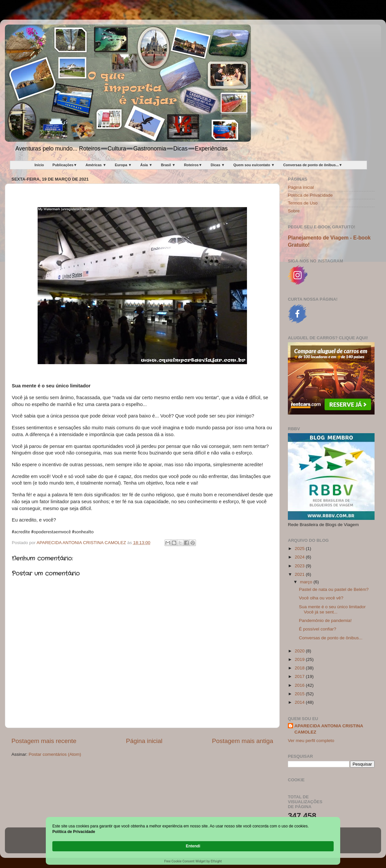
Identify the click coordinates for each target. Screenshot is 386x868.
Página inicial (144, 741)
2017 (300, 676)
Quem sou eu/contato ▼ (254, 165)
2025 (300, 549)
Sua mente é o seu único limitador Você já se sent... (332, 609)
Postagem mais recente (44, 741)
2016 (300, 685)
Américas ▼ (96, 165)
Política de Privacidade (310, 195)
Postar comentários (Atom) (55, 754)
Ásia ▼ (146, 165)
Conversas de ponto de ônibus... (331, 638)
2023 (300, 566)
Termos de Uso (303, 203)
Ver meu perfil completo (311, 741)
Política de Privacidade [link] (89, 846)
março (307, 582)
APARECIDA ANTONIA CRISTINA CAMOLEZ (329, 729)
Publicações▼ (65, 165)
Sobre (294, 211)
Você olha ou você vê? (321, 598)
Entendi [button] (320, 843)
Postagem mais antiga (243, 741)
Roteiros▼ (193, 165)
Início (39, 165)
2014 (300, 702)
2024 (300, 557)
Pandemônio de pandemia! (325, 620)
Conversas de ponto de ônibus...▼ (313, 165)
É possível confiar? (318, 629)
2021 (300, 574)
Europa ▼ (123, 165)
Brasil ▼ (168, 165)
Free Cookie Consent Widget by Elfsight (193, 861)
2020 (300, 651)
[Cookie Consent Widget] (193, 847)
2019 (300, 659)
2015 (300, 694)
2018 (300, 668)
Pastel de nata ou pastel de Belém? (334, 589)
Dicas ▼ (218, 165)
